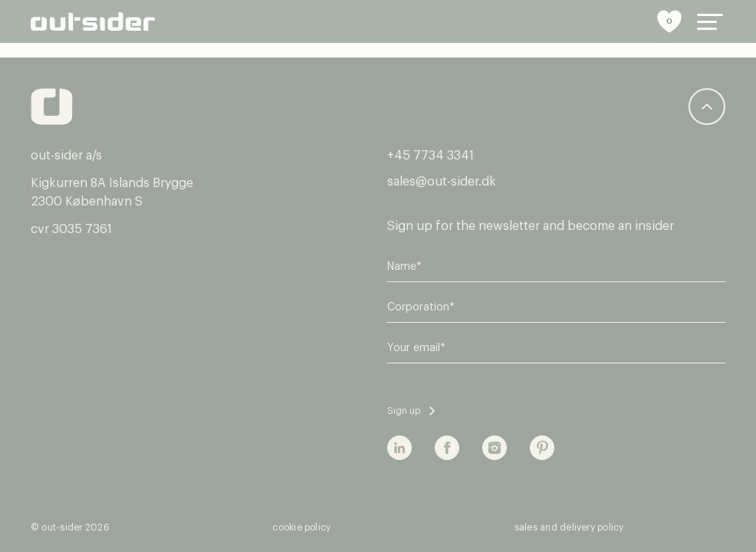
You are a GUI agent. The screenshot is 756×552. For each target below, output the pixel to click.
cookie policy (301, 527)
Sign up (404, 411)
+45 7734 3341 (431, 156)
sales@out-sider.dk (442, 182)
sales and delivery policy (569, 527)
